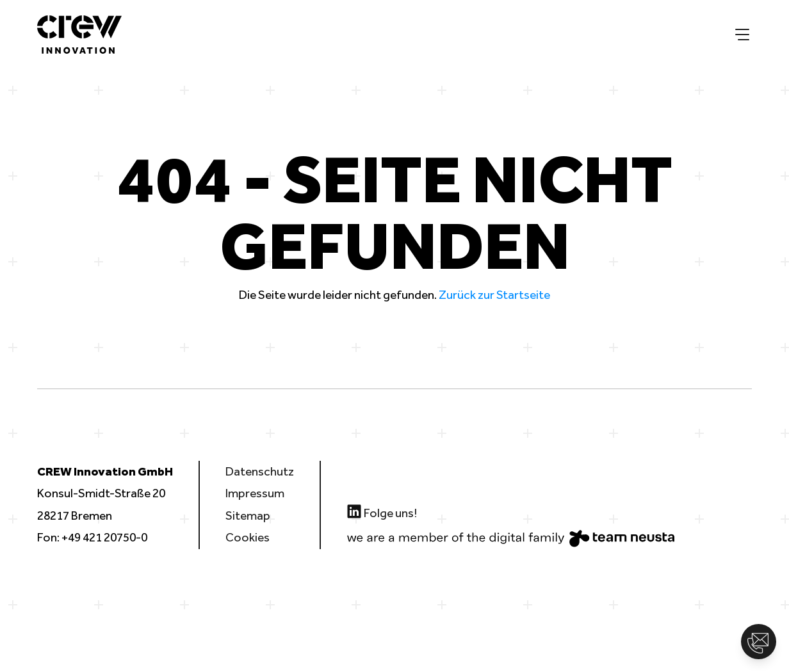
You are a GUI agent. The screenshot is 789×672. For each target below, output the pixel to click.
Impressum (255, 493)
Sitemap (248, 516)
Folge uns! (382, 512)
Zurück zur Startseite (494, 295)
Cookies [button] (248, 537)
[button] (759, 642)
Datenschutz (260, 471)
